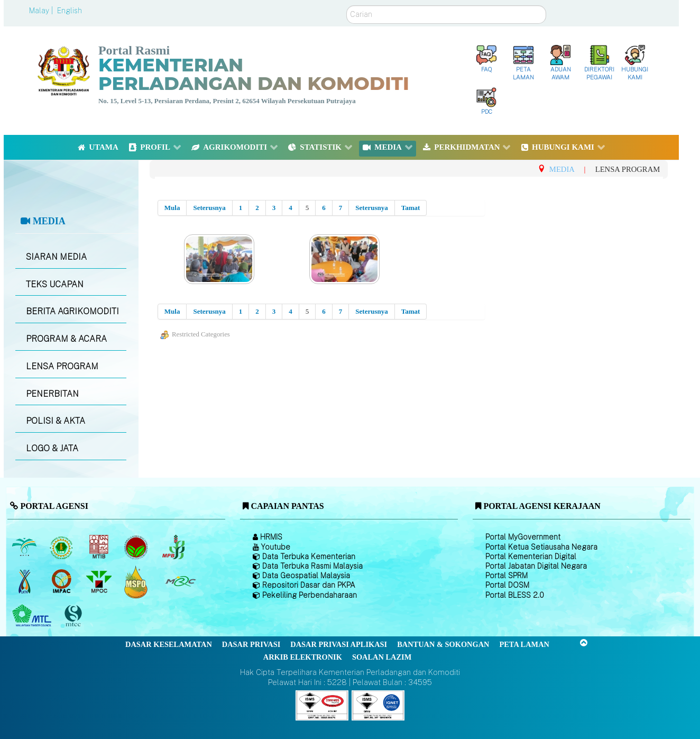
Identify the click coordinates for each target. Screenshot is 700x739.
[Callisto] (322, 705)
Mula (172, 208)
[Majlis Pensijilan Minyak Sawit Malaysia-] (137, 582)
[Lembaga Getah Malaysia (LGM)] (63, 547)
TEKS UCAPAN (55, 284)
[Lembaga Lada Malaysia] (174, 547)
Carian (347, 6)
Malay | (42, 11)
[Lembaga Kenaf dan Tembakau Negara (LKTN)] (25, 581)
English (70, 11)
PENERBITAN (52, 394)
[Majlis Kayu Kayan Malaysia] (33, 616)
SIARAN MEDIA (56, 257)
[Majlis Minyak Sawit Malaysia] (100, 581)
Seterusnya (209, 208)
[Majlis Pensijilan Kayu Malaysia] (75, 616)
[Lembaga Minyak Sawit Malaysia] (25, 547)
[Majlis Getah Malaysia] (180, 581)
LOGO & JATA (52, 448)
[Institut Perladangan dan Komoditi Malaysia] (63, 581)
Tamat (411, 208)
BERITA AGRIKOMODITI (72, 311)
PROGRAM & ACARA (66, 339)
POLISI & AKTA (56, 421)
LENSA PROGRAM (62, 366)
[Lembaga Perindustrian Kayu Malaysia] (100, 547)
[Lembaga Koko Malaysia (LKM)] (137, 547)
